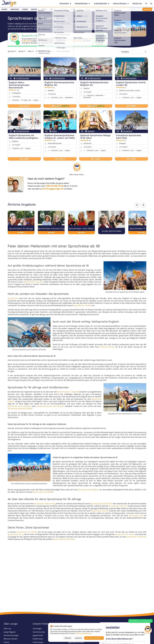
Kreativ (88, 9)
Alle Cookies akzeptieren (94, 638)
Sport (73, 9)
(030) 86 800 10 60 (55, 186)
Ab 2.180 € (56, 106)
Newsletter (147, 9)
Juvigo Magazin (10, 632)
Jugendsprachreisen (76, 642)
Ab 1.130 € (96, 159)
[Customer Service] (148, 629)
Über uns (7, 629)
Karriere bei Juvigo (11, 635)
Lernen (97, 9)
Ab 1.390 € (131, 106)
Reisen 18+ (137, 4)
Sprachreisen (13, 298)
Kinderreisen (38, 639)
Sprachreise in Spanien (33, 282)
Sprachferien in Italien (83, 305)
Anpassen (78, 638)
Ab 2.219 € (24, 106)
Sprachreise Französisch (136, 537)
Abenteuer (15, 9)
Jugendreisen (38, 635)
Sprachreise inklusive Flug (45, 504)
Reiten (44, 9)
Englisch (34, 9)
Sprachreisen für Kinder (125, 534)
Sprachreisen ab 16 (16, 534)
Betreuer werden (11, 639)
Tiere (80, 9)
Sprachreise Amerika (100, 511)
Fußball (53, 9)
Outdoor (63, 9)
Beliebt (4, 9)
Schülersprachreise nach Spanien (50, 406)
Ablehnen (68, 638)
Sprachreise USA (136, 516)
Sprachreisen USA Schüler (101, 504)
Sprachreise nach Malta (43, 492)
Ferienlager (37, 629)
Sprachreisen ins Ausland (68, 392)
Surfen (25, 9)
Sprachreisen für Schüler (27, 532)
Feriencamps (38, 642)
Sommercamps (39, 632)
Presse (6, 642)
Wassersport (109, 9)
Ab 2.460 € (24, 159)
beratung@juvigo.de (75, 41)
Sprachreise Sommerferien (64, 539)
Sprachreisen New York (118, 506)
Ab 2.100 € (131, 159)
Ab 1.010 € (60, 159)
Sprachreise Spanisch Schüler (20, 409)
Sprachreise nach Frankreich (19, 406)
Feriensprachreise (107, 347)
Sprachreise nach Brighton (88, 490)
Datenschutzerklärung (83, 633)
